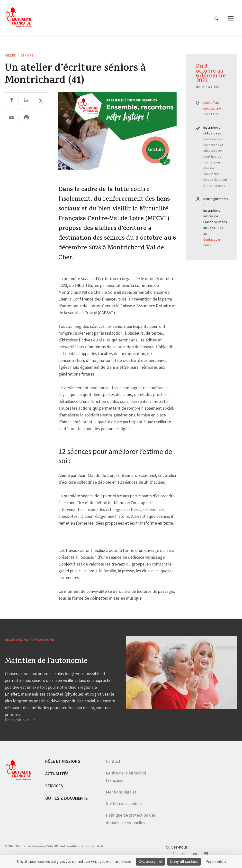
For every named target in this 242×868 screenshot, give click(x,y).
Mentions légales (121, 792)
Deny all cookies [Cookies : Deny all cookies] (184, 862)
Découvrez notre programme (29, 640)
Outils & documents (67, 798)
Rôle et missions (63, 761)
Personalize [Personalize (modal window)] (216, 862)
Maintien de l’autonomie (46, 662)
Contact (113, 761)
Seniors (27, 55)
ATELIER (10, 55)
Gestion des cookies (124, 803)
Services (54, 786)
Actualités (57, 774)
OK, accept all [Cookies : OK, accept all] (151, 862)
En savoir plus (20, 720)
